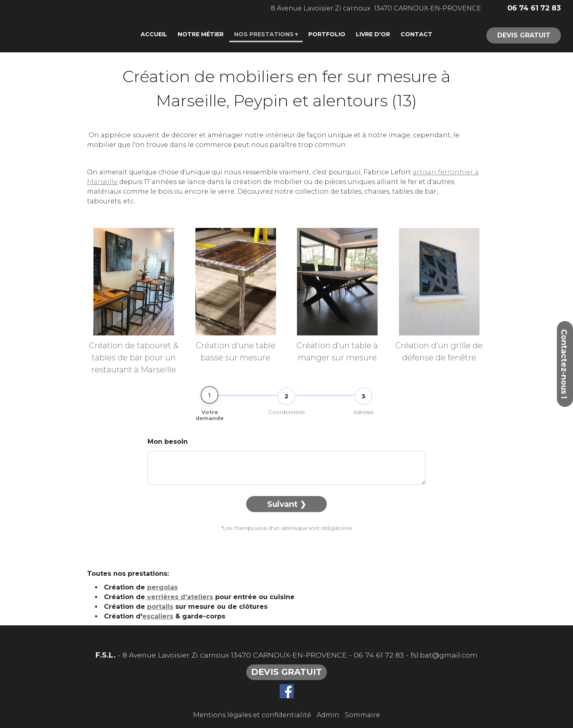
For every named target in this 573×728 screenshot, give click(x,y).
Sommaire (362, 715)
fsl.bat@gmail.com (444, 655)
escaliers (158, 616)
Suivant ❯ (287, 516)
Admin (328, 715)
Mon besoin (168, 454)
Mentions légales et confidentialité (252, 715)
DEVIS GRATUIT (524, 35)
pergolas (162, 587)
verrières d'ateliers (179, 597)
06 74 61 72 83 (379, 655)
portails (160, 607)
